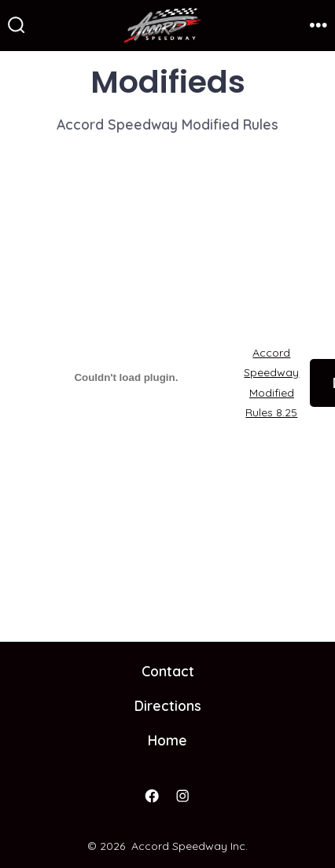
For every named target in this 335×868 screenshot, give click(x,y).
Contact (168, 671)
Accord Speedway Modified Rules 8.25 (271, 383)
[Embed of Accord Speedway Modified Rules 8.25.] (126, 378)
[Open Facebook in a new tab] (153, 797)
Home (167, 740)
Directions (168, 705)
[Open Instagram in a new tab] (183, 797)
